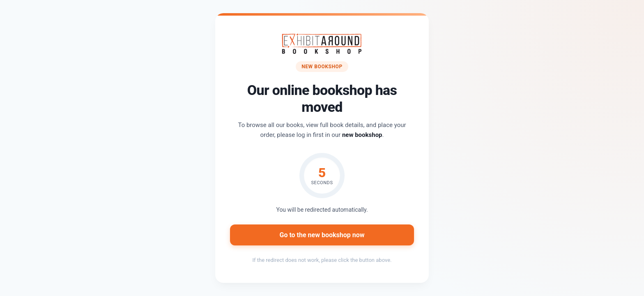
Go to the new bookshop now (322, 235)
